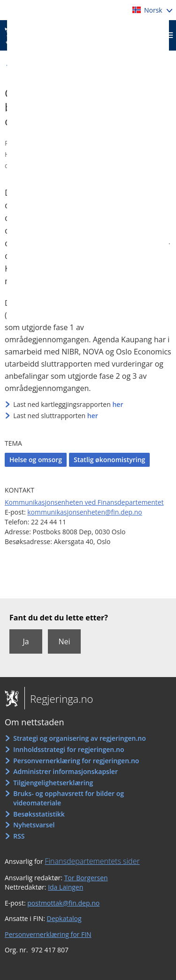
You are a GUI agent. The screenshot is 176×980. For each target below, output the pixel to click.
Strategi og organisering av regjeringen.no (80, 738)
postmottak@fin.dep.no (63, 903)
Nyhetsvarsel (34, 825)
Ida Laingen (65, 887)
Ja (26, 641)
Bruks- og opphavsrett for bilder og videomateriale (69, 798)
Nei (64, 641)
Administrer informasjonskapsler (65, 771)
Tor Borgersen (86, 878)
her (118, 404)
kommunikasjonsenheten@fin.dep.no (85, 512)
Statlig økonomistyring (109, 460)
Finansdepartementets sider (92, 861)
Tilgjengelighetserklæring (53, 783)
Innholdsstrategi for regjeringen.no (69, 749)
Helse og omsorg (36, 460)
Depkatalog (64, 918)
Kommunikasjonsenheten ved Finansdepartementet (84, 502)
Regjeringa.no (59, 699)
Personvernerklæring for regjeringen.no (76, 761)
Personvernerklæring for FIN (48, 934)
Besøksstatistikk (39, 814)
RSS (19, 836)
